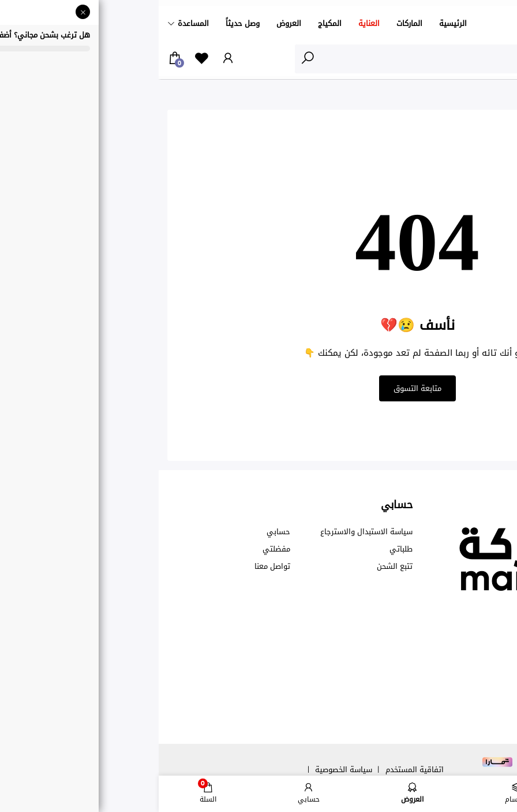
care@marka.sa (436, 647)
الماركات (251, 23)
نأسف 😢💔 (450, 97)
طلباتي (242, 549)
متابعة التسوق (259, 388)
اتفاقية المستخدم (256, 770)
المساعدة (35, 23)
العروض (130, 23)
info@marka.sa (434, 668)
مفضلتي (118, 549)
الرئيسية (294, 23)
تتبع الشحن (236, 567)
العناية (210, 23)
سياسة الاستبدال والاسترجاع (208, 532)
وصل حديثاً (84, 23)
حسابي (120, 532)
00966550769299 (458, 624)
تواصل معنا (114, 567)
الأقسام (485, 58)
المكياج (171, 23)
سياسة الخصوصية (185, 770)
